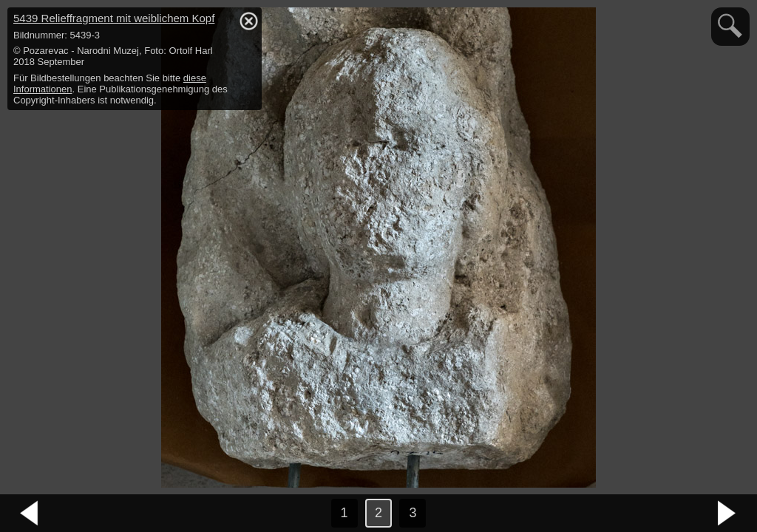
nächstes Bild (727, 514)
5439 (114, 18)
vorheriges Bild (30, 514)
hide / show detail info (248, 21)
